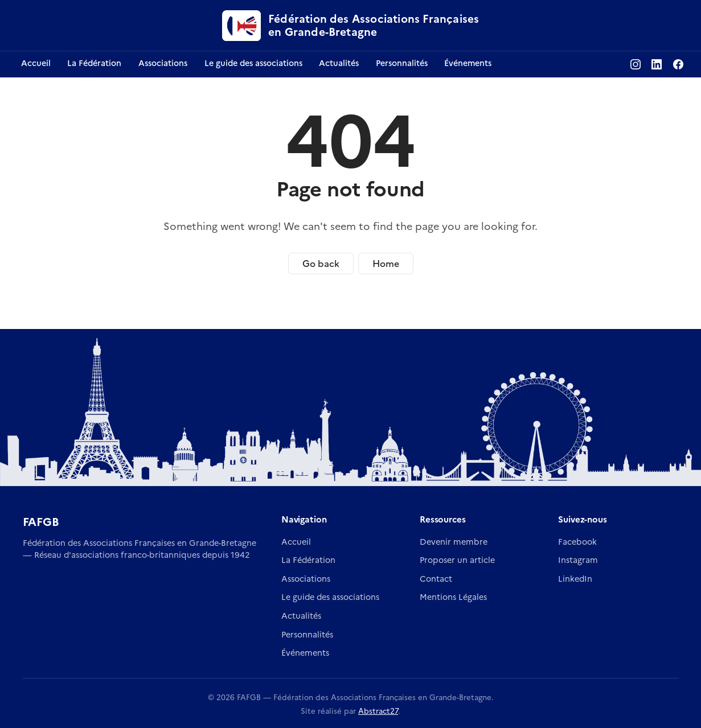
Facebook (577, 542)
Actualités (301, 616)
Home (386, 264)
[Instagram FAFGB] (636, 64)
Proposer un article (457, 560)
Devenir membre (454, 542)
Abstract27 (378, 711)
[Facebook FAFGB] (678, 64)
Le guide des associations (330, 597)
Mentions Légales (453, 597)
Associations (306, 579)
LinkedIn (575, 579)
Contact (436, 579)
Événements (305, 653)
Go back (321, 264)
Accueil (296, 542)
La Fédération (308, 560)
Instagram (578, 560)
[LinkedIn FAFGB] (657, 64)
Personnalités (307, 635)
